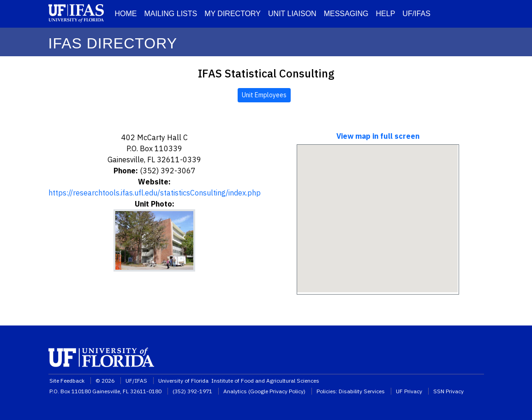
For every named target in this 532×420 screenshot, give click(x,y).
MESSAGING (346, 14)
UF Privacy (409, 391)
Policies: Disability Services (351, 391)
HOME (126, 14)
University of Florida (184, 381)
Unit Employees (264, 95)
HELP (386, 14)
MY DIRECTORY (233, 14)
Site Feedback (67, 381)
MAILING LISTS (171, 14)
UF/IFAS (416, 14)
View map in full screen (378, 136)
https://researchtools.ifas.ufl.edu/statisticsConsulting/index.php (155, 193)
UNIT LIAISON (292, 14)
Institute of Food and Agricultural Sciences (265, 381)
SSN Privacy (448, 391)
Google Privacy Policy (277, 391)
